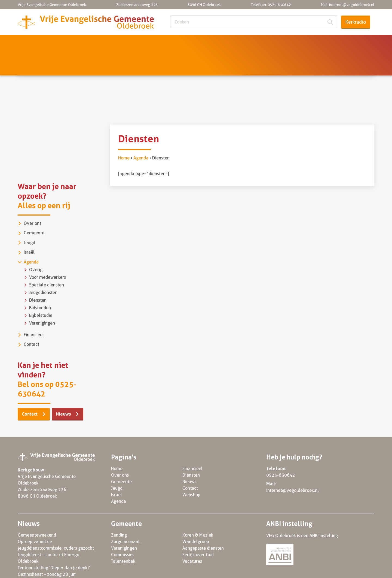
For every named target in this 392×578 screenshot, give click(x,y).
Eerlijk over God (198, 530)
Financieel (247, 43)
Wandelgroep (196, 517)
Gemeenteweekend (37, 510)
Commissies (123, 530)
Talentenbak (123, 536)
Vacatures (192, 536)
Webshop (191, 470)
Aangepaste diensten (203, 523)
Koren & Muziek (198, 510)
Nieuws (325, 43)
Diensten (288, 43)
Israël (174, 43)
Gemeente (105, 43)
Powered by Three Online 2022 (344, 571)
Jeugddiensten (43, 267)
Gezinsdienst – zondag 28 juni (47, 549)
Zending (119, 510)
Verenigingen (42, 298)
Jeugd (142, 43)
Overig (36, 245)
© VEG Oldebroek (35, 571)
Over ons (64, 43)
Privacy (239, 571)
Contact (362, 43)
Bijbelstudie (41, 290)
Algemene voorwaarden (280, 571)
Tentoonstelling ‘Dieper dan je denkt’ (54, 543)
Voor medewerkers (48, 252)
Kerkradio (356, 22)
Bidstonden (40, 283)
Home (28, 43)
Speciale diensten (47, 260)
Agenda (208, 43)
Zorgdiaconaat (125, 517)
